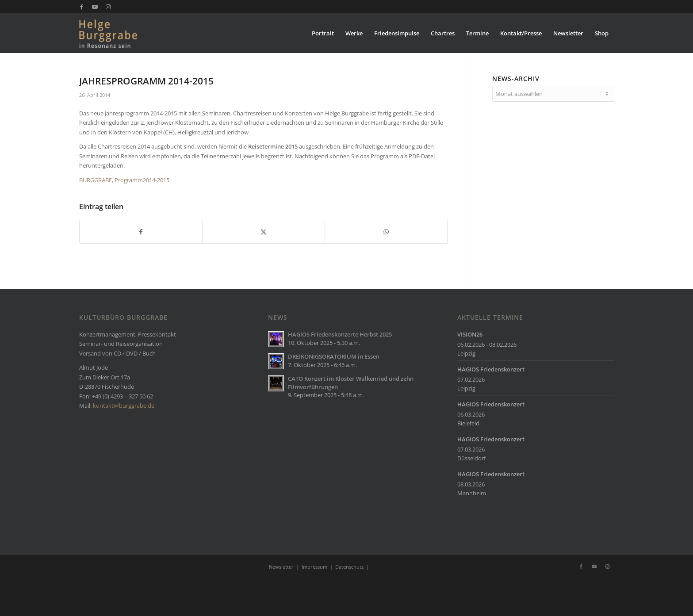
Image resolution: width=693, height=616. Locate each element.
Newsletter (281, 567)
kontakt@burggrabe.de (124, 406)
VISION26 (470, 334)
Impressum (314, 567)
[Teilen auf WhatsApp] (386, 232)
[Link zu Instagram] (108, 7)
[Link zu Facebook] (82, 7)
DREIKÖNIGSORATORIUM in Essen (334, 356)
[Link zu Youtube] (95, 7)
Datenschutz (349, 567)
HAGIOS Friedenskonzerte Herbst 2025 (340, 334)
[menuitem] (323, 33)
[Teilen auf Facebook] (141, 232)
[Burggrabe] (122, 33)
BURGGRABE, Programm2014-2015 (124, 180)
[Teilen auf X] (264, 232)
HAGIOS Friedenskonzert (491, 369)
